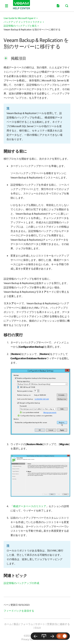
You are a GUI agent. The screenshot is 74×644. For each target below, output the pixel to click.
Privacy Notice (29, 639)
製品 (16, 624)
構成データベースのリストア (30, 506)
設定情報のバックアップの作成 (21, 583)
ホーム (8, 624)
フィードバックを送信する (19, 611)
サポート (40, 624)
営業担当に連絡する (58, 624)
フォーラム (27, 624)
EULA (38, 628)
